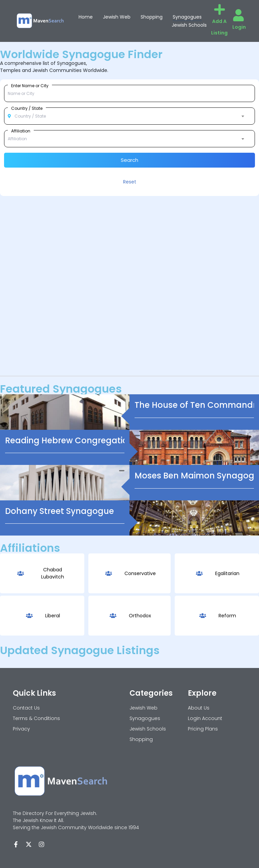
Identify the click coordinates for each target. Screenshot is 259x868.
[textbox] (129, 116)
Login (239, 27)
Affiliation (21, 131)
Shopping (152, 17)
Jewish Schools (189, 25)
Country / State (27, 108)
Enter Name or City (30, 85)
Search (129, 160)
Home (86, 17)
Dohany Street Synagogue (60, 511)
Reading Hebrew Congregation (69, 440)
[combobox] (129, 116)
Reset (130, 182)
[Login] (238, 15)
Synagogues (187, 17)
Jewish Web (117, 17)
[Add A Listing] (220, 9)
